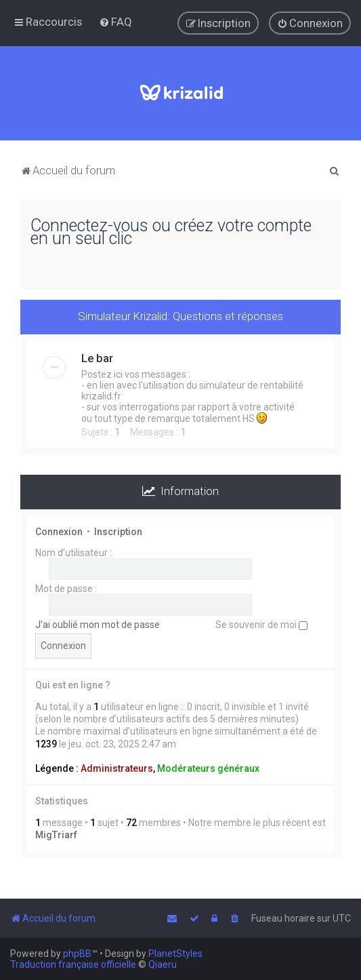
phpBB (77, 954)
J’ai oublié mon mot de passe (98, 625)
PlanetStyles (175, 954)
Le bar (97, 358)
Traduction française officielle (73, 964)
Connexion (59, 532)
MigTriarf (56, 835)
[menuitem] (115, 22)
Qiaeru (163, 964)
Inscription (118, 532)
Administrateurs (117, 768)
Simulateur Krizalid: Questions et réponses (180, 316)
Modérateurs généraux (208, 768)
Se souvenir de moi (261, 625)
